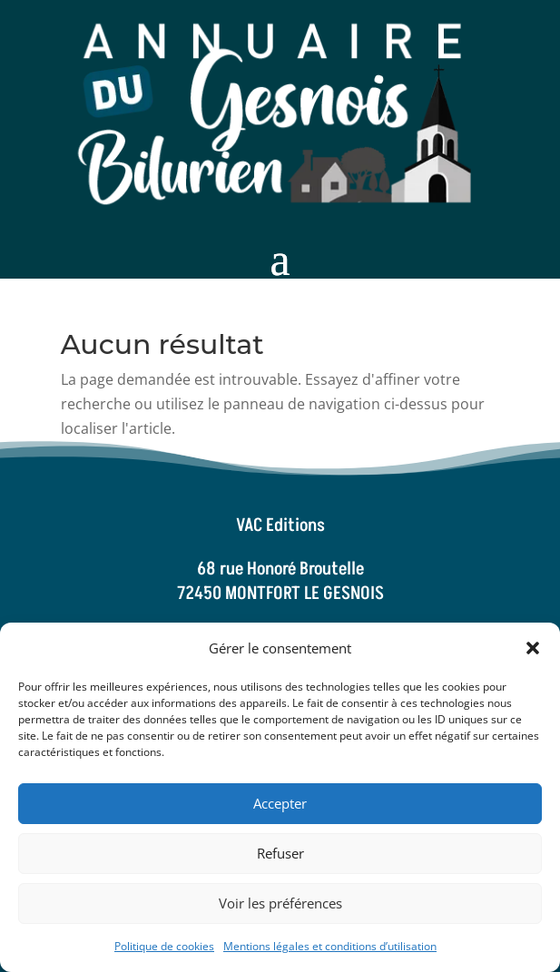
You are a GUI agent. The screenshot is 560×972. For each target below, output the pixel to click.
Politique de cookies (164, 946)
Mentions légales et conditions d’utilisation (330, 946)
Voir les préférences (280, 903)
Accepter (280, 803)
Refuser (280, 853)
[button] (533, 648)
